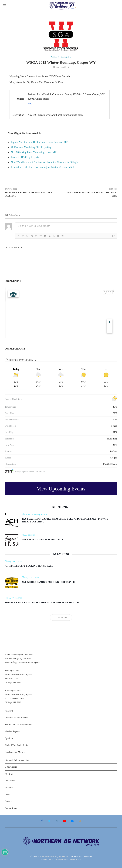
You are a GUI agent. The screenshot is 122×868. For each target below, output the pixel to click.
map (30, 103)
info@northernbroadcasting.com (26, 663)
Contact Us (10, 781)
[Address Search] (61, 360)
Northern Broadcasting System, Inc (53, 857)
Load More (61, 618)
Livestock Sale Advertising (17, 760)
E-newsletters (11, 767)
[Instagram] (57, 821)
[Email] (72, 821)
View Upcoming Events (61, 489)
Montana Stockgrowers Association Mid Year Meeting (42, 603)
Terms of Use (76, 860)
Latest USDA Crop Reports (25, 157)
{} (58, 236)
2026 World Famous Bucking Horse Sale (48, 582)
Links (7, 795)
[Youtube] (64, 821)
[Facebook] (43, 821)
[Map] (61, 313)
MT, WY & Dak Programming (18, 725)
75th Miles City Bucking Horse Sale (29, 566)
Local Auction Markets (15, 752)
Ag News (9, 711)
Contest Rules (11, 809)
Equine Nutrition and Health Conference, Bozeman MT (39, 142)
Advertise (9, 788)
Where (20, 99)
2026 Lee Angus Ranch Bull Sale (43, 540)
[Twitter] (50, 821)
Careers (8, 802)
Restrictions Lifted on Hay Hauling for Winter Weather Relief (42, 167)
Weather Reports (12, 732)
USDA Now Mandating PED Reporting (31, 147)
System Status (47, 860)
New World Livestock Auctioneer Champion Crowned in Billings (44, 162)
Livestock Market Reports (16, 718)
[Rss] (79, 821)
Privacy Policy (61, 860)
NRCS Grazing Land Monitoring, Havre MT (34, 152)
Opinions (9, 739)
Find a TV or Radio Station (17, 746)
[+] (63, 236)
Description (18, 115)
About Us (9, 774)
